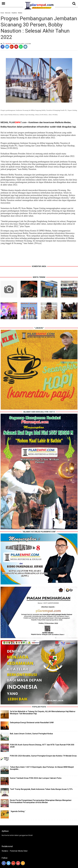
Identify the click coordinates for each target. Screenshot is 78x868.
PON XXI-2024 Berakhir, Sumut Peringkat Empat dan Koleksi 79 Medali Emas (43, 756)
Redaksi (5, 851)
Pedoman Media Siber (19, 851)
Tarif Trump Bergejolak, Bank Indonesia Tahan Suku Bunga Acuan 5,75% (41, 789)
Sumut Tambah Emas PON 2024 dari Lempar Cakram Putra (36, 778)
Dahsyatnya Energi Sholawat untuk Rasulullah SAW (32, 722)
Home (2, 13)
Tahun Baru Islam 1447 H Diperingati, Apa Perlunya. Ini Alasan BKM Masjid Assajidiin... (42, 768)
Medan (20, 13)
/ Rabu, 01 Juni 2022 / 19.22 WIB (21, 44)
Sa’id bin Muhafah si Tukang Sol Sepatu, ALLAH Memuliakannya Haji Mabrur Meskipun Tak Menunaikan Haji (43, 712)
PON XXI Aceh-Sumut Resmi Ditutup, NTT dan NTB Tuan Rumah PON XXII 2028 (42, 746)
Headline (14, 13)
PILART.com (18, 122)
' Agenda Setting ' (18, 811)
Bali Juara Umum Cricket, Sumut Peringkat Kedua (31, 734)
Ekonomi (8, 13)
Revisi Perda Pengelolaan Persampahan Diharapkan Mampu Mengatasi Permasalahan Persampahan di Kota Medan (41, 801)
